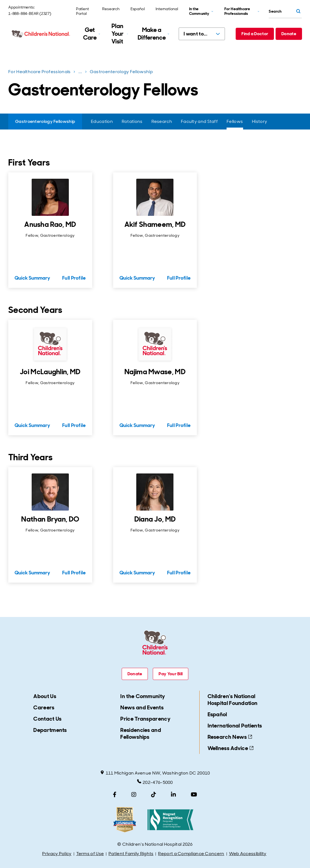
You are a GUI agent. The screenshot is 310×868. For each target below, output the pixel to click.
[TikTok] (154, 795)
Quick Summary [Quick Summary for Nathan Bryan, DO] (32, 573)
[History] (259, 122)
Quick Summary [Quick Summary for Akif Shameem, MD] (137, 278)
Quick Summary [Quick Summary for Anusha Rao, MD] (32, 278)
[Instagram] (134, 795)
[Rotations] (132, 122)
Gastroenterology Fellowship (121, 72)
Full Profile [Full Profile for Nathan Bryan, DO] (74, 573)
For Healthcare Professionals (39, 72)
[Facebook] (115, 795)
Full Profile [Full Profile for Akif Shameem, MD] (179, 278)
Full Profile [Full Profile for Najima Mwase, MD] (179, 425)
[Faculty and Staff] (199, 122)
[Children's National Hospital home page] (41, 34)
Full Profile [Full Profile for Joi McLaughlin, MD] (74, 425)
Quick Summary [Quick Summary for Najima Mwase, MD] (137, 425)
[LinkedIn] (173, 795)
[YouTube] (194, 795)
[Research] (162, 122)
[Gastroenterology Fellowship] (45, 122)
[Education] (102, 122)
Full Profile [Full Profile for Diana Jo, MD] (179, 573)
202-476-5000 (155, 782)
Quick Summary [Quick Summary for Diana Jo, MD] (137, 573)
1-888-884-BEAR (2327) (30, 13)
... (81, 73)
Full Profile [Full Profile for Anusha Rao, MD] (74, 278)
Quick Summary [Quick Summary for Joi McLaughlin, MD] (32, 425)
